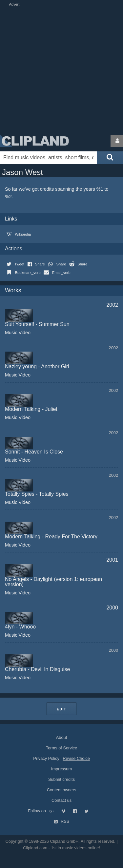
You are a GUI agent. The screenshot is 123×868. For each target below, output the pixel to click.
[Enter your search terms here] (48, 158)
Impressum (61, 769)
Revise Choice (76, 758)
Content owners (62, 790)
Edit (61, 709)
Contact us (61, 800)
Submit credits (61, 779)
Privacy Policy (46, 758)
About (61, 737)
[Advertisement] (61, 69)
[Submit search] (110, 158)
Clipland (34, 141)
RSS (62, 821)
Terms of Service (61, 748)
